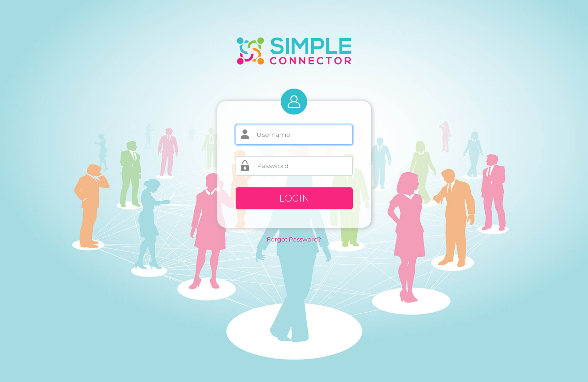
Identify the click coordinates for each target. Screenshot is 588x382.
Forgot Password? (294, 239)
